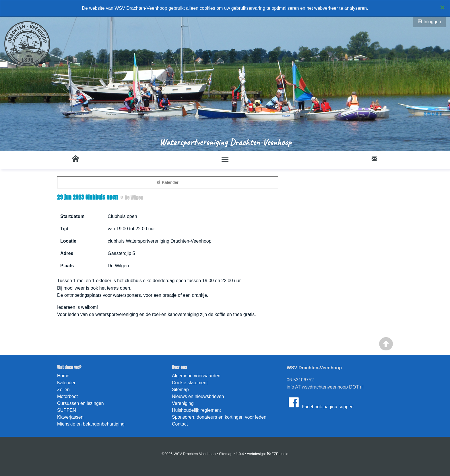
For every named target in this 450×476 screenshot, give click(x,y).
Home (63, 376)
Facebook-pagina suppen (320, 402)
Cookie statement (190, 383)
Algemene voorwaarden (196, 376)
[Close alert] (442, 7)
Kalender (168, 182)
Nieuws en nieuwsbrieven (198, 396)
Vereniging (183, 403)
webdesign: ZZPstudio (268, 454)
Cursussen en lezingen (81, 403)
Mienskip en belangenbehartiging (91, 424)
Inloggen (429, 22)
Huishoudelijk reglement (196, 410)
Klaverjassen (70, 417)
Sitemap (180, 390)
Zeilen (63, 390)
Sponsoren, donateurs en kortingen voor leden (219, 417)
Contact (180, 424)
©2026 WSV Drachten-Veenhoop (189, 454)
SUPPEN (67, 410)
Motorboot (67, 396)
